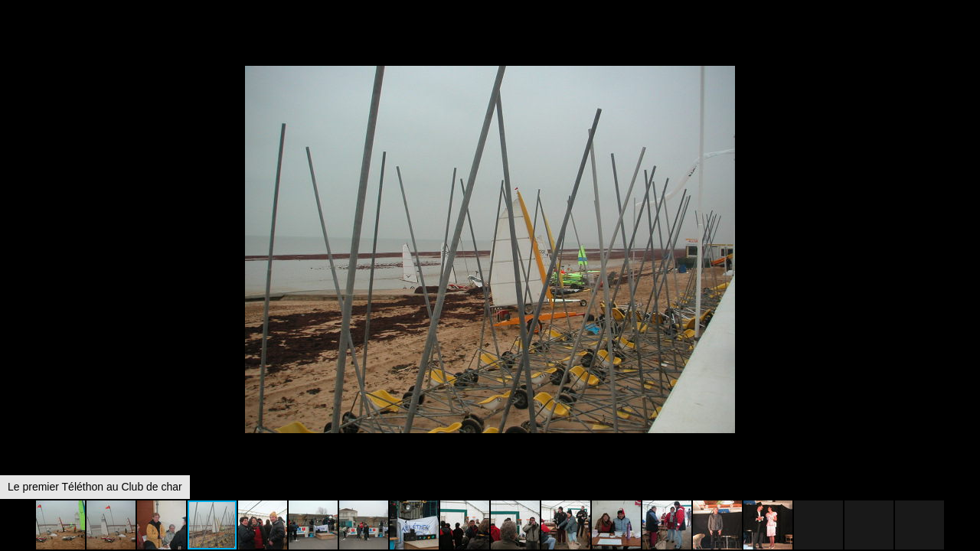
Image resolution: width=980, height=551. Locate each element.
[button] (966, 40)
